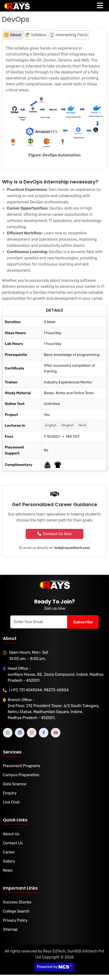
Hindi (82, 425)
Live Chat (11, 802)
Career (9, 852)
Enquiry (10, 793)
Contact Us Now (55, 534)
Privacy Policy (15, 920)
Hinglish (67, 425)
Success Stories (17, 902)
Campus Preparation (21, 775)
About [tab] (13, 35)
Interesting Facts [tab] (69, 35)
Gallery (9, 861)
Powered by (55, 967)
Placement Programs (22, 766)
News (8, 870)
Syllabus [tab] (36, 35)
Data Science (15, 784)
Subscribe (83, 622)
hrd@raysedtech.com (72, 548)
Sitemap (10, 929)
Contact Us (13, 843)
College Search (16, 911)
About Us (11, 834)
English (51, 425)
